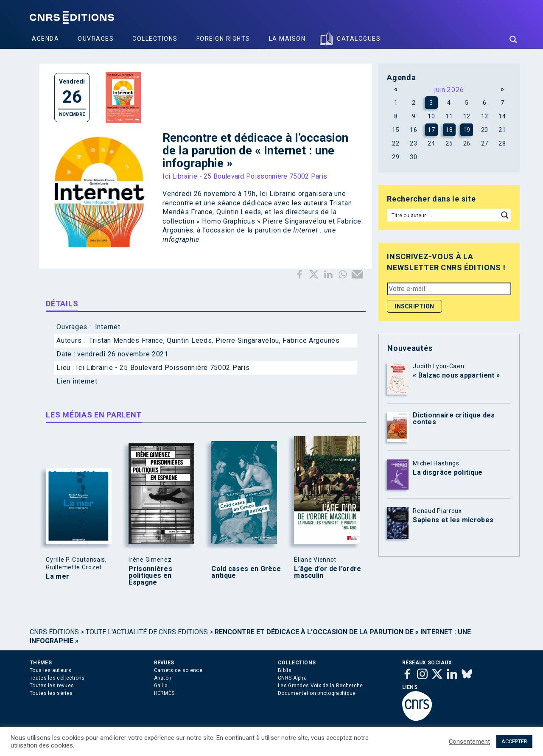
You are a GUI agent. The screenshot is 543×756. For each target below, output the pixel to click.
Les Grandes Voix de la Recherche (320, 686)
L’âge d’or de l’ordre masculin (327, 572)
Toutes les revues (52, 686)
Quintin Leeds (189, 340)
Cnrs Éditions (54, 632)
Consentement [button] (469, 742)
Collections (155, 39)
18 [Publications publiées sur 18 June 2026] (449, 130)
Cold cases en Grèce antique (246, 572)
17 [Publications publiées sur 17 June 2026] (431, 130)
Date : (67, 354)
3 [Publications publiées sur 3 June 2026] (431, 103)
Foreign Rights (223, 39)
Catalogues (359, 39)
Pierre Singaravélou (247, 340)
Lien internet (77, 381)
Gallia (161, 686)
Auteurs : (72, 340)
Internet (108, 327)
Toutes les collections (57, 678)
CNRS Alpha (292, 678)
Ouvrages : (75, 327)
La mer (57, 577)
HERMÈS (164, 693)
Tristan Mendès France (126, 340)
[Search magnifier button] (513, 39)
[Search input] (443, 215)
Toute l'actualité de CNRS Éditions (147, 632)
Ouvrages (96, 39)
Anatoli (163, 678)
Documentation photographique (317, 693)
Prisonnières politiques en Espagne (150, 576)
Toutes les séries (51, 693)
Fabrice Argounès (311, 340)
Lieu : (66, 368)
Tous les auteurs (50, 670)
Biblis (285, 670)
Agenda (45, 39)
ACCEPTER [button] (514, 741)
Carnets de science (178, 670)
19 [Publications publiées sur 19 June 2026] (467, 130)
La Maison (287, 39)
